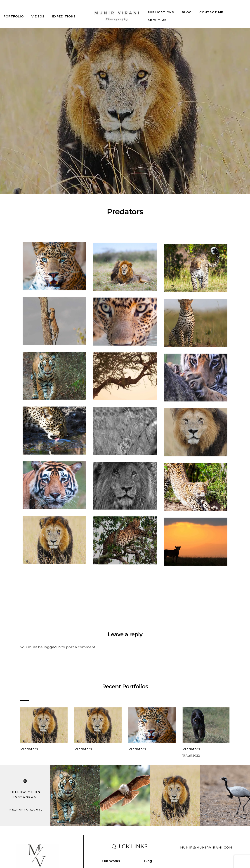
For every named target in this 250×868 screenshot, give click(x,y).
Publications (161, 8)
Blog (187, 8)
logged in (52, 647)
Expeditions (64, 12)
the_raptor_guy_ (25, 810)
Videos (38, 12)
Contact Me (211, 8)
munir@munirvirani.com (206, 847)
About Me (157, 16)
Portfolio (14, 12)
